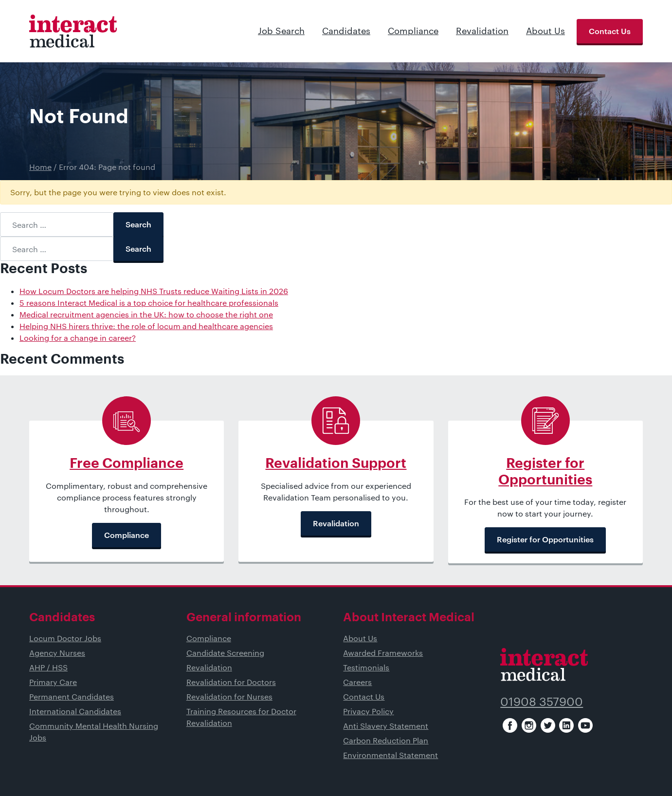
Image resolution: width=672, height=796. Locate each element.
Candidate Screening (225, 653)
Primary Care (53, 682)
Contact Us (610, 31)
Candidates (346, 31)
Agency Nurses (57, 653)
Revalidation (482, 31)
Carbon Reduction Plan (386, 740)
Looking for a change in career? (78, 338)
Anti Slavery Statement (386, 726)
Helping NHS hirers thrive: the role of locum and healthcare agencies (146, 326)
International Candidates (75, 711)
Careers (357, 682)
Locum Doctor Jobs (65, 638)
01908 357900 (542, 701)
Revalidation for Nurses (229, 696)
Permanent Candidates (72, 696)
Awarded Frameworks (383, 653)
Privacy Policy (368, 711)
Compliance (413, 31)
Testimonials (366, 667)
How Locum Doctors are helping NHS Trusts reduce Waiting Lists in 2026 (154, 291)
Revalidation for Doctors (231, 682)
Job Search (281, 31)
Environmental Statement (390, 755)
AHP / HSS (48, 667)
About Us (545, 31)
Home (40, 167)
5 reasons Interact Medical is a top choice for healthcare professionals (149, 303)
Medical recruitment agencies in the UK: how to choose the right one (146, 314)
